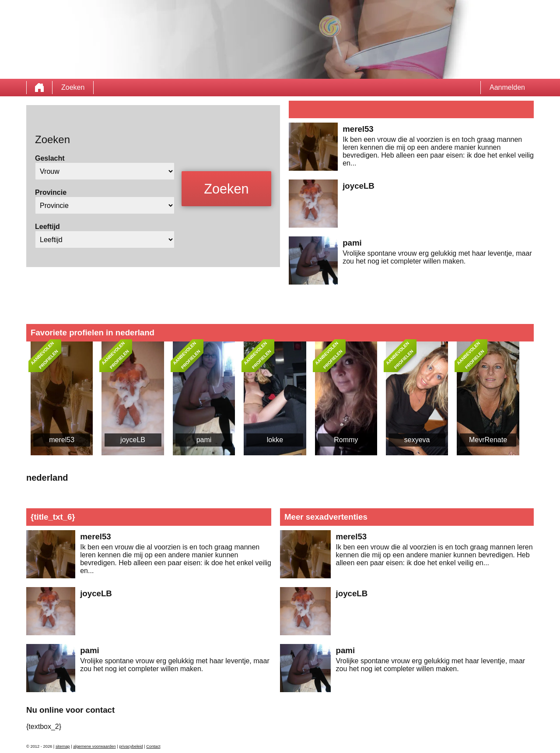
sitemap (63, 746)
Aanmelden (507, 87)
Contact (153, 746)
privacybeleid (131, 746)
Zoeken (73, 87)
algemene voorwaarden (94, 746)
